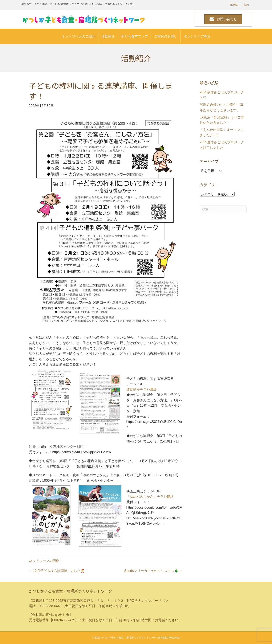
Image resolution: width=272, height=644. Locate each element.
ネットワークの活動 (44, 561)
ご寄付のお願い (166, 36)
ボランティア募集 (197, 36)
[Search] (223, 209)
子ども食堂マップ (134, 36)
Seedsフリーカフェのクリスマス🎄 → (153, 571)
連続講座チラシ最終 (142, 389)
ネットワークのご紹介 (78, 36)
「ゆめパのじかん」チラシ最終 (150, 497)
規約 (246, 5)
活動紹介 (108, 36)
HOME (234, 5)
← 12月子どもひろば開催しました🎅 (57, 571)
